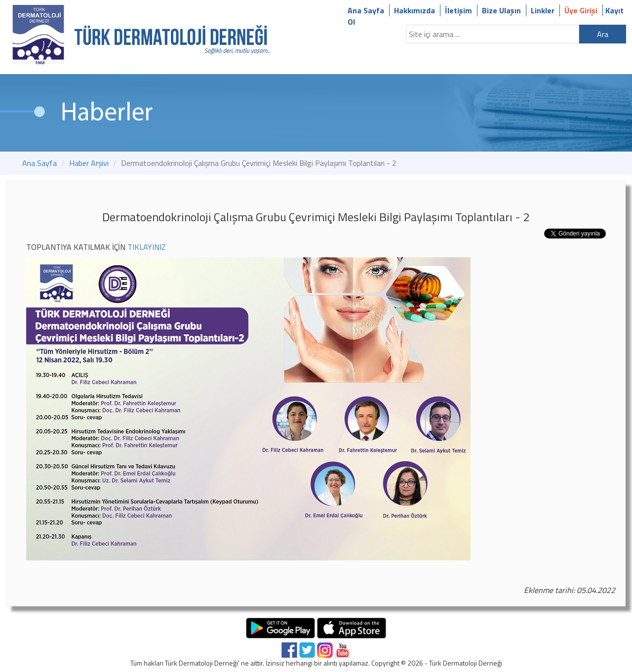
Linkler (543, 10)
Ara (603, 34)
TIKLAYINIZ (147, 247)
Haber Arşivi (89, 163)
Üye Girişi (581, 10)
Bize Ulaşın (501, 10)
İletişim (458, 10)
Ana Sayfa (366, 10)
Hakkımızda (415, 10)
